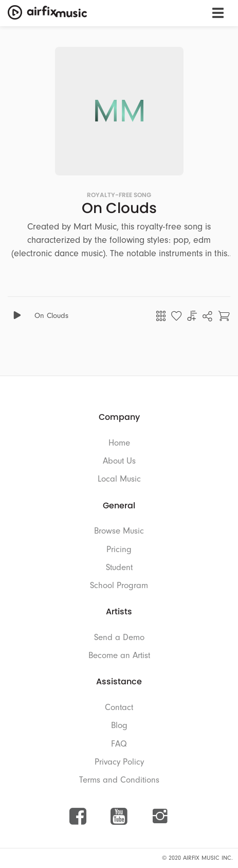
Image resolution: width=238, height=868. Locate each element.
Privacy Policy (119, 762)
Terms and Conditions (119, 780)
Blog (119, 725)
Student (119, 567)
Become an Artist (119, 655)
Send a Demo (119, 637)
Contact (119, 707)
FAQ (119, 744)
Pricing (119, 549)
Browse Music (119, 531)
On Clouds (51, 316)
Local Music (119, 479)
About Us (119, 461)
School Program (119, 585)
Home (119, 443)
